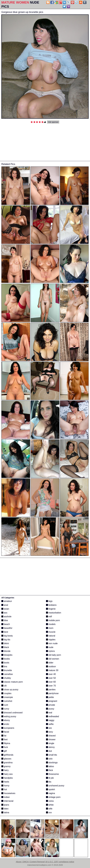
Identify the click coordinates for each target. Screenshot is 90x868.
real (49, 713)
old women (53, 659)
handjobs (7, 778)
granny (6, 766)
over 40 (51, 674)
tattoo (50, 766)
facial (5, 732)
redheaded (53, 716)
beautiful (7, 628)
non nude (52, 643)
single (50, 743)
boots (5, 663)
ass (4, 613)
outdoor (51, 666)
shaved (51, 736)
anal (5, 605)
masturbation (54, 613)
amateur (7, 601)
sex (49, 728)
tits (49, 782)
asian (5, 609)
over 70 (51, 686)
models (51, 624)
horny (5, 786)
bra (4, 666)
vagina (51, 793)
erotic (5, 724)
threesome (52, 774)
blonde (6, 651)
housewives (8, 793)
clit (4, 686)
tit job (50, 778)
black (5, 647)
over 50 (51, 678)
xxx (49, 812)
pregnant (52, 701)
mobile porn (53, 620)
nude (50, 647)
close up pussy (10, 690)
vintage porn (53, 797)
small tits (52, 755)
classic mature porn (12, 682)
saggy (50, 720)
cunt (5, 705)
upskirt (51, 789)
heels (5, 782)
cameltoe (7, 674)
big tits (6, 640)
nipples (51, 640)
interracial (7, 801)
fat (4, 736)
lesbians (51, 605)
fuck (5, 747)
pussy (50, 709)
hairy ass (7, 774)
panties (51, 690)
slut (49, 751)
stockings (52, 763)
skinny (50, 747)
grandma (7, 763)
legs (49, 601)
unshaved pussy (55, 786)
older (50, 663)
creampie (7, 697)
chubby (6, 678)
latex (5, 809)
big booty (7, 636)
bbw (5, 620)
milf (49, 617)
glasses (6, 759)
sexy (50, 732)
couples (6, 693)
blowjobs (7, 655)
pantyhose (52, 693)
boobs (6, 659)
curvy (5, 709)
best (5, 632)
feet (4, 739)
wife (49, 809)
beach (6, 624)
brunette (7, 670)
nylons (50, 651)
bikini (5, 643)
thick (50, 770)
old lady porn (54, 655)
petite (50, 697)
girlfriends (7, 755)
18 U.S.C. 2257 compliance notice (60, 862)
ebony (6, 720)
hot (4, 789)
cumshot (7, 701)
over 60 (51, 682)
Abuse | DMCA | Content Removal (30, 862)
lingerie (51, 609)
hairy (5, 770)
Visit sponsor (53, 122)
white (50, 805)
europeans (8, 728)
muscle (51, 632)
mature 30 (52, 670)
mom (50, 628)
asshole (6, 617)
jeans (5, 805)
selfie (50, 724)
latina (5, 812)
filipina (6, 743)
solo (49, 759)
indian (6, 797)
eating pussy (9, 716)
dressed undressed (12, 713)
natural (51, 636)
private (51, 705)
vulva (50, 801)
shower (51, 739)
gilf (4, 751)
